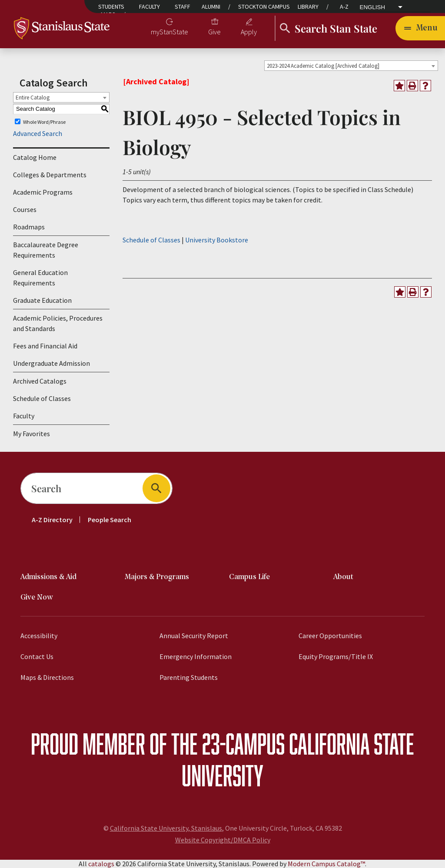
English (373, 7)
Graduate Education (42, 300)
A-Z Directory (52, 520)
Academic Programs (43, 192)
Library (308, 7)
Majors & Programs (157, 577)
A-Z (344, 7)
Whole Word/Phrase (44, 121)
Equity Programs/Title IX (336, 656)
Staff (183, 7)
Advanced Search (38, 133)
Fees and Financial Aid (45, 346)
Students (111, 7)
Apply (249, 32)
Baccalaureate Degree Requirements (46, 250)
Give (214, 32)
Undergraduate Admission (51, 363)
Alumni (211, 7)
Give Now (37, 598)
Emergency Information (196, 656)
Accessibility (39, 636)
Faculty (149, 7)
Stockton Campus (264, 7)
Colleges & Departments (50, 175)
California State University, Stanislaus (166, 828)
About (343, 577)
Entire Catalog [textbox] (33, 98)
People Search (110, 520)
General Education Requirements (40, 278)
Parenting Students (189, 677)
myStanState (169, 32)
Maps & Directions (47, 677)
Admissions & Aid (48, 577)
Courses (25, 209)
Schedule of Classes (42, 398)
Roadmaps (29, 227)
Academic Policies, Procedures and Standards (58, 323)
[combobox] (351, 66)
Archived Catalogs (40, 381)
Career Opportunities (330, 636)
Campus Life (249, 577)
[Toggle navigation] (420, 28)
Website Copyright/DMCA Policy (223, 840)
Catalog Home (35, 157)
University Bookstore (217, 240)
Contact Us (37, 656)
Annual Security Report (194, 636)
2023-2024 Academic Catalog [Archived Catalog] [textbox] (323, 66)
